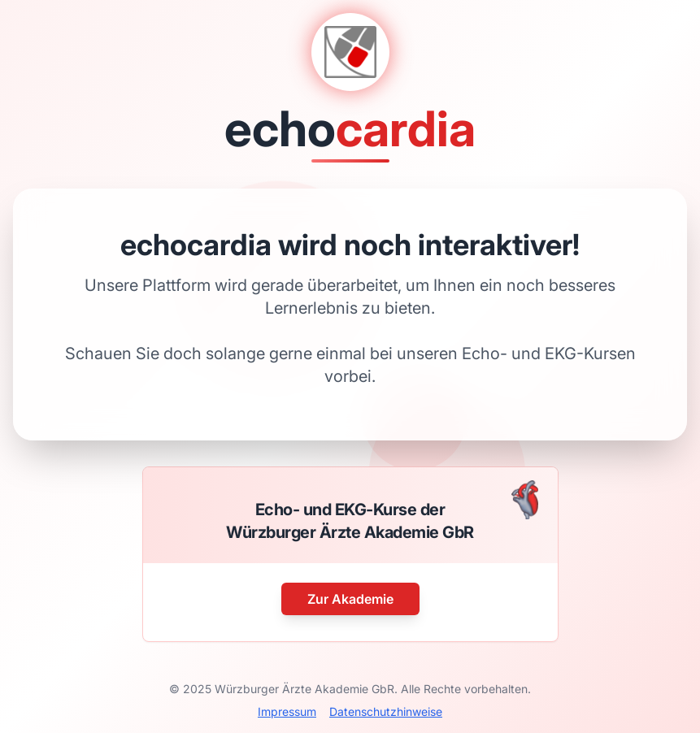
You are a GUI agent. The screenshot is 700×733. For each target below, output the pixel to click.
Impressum (287, 711)
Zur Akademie (350, 599)
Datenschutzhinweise (386, 711)
